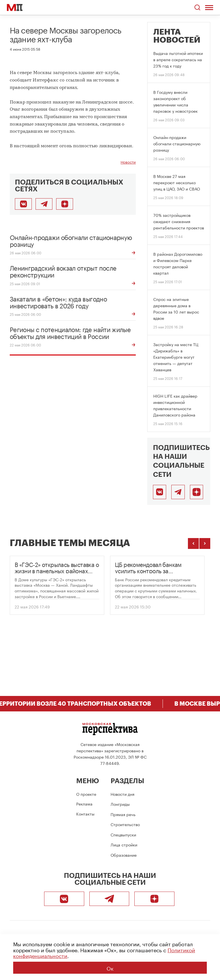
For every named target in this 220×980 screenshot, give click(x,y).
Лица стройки (124, 844)
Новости (128, 162)
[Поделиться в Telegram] (44, 204)
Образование (124, 855)
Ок (110, 968)
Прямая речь (123, 814)
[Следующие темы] (205, 543)
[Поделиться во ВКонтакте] (23, 204)
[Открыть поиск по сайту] (197, 8)
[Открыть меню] (209, 7)
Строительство (125, 824)
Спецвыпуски (123, 834)
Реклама (84, 804)
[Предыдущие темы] (193, 543)
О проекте (86, 794)
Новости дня (122, 794)
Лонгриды (120, 804)
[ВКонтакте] (160, 492)
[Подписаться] (197, 492)
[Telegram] (178, 492)
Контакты (85, 814)
